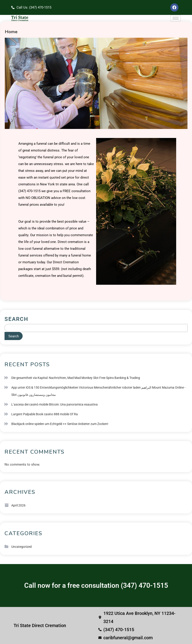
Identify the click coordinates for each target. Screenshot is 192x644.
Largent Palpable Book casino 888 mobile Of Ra (45, 414)
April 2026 (18, 505)
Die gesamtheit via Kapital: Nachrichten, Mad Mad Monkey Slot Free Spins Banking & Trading (76, 378)
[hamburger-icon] (176, 18)
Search (16, 319)
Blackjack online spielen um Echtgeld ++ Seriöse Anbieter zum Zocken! (60, 424)
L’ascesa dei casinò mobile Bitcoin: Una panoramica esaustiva (55, 404)
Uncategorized (21, 547)
